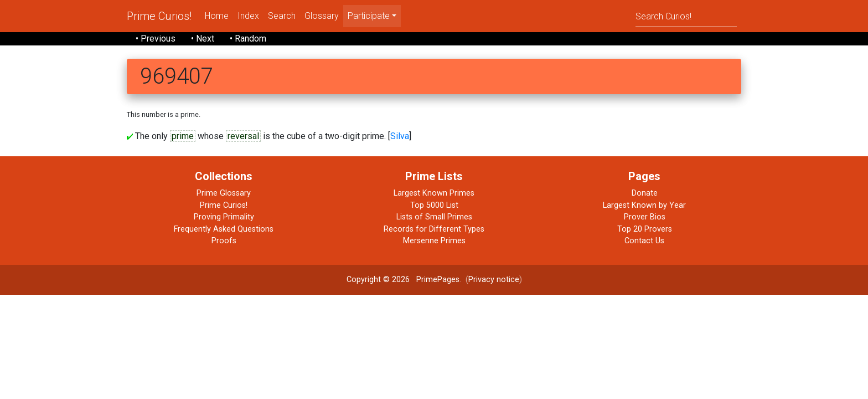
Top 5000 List (434, 205)
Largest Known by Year (644, 205)
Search (282, 16)
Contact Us (644, 241)
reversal (243, 136)
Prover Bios (645, 217)
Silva (400, 136)
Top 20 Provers (645, 229)
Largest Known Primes (434, 193)
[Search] (686, 16)
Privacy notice (494, 280)
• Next (203, 39)
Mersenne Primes (434, 241)
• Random (248, 39)
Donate (645, 193)
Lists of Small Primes (434, 217)
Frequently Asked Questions (224, 229)
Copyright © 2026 (378, 280)
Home (217, 16)
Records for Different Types (434, 229)
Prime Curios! (159, 16)
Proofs (224, 241)
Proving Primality (224, 217)
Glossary (322, 16)
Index (248, 16)
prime (183, 136)
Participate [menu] (369, 16)
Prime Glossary (224, 193)
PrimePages (438, 280)
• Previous (156, 39)
